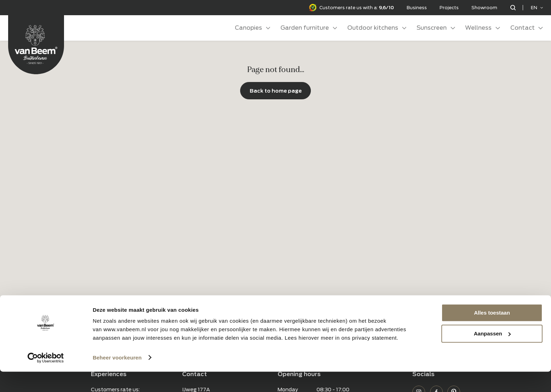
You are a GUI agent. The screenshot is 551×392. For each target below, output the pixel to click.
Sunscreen (432, 28)
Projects (449, 8)
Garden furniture (305, 28)
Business (417, 8)
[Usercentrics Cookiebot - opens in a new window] (46, 378)
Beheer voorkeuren (117, 378)
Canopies (248, 28)
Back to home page (276, 91)
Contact (523, 28)
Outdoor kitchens (373, 28)
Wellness (478, 28)
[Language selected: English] (537, 8)
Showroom (484, 8)
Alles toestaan (492, 334)
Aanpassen (492, 354)
